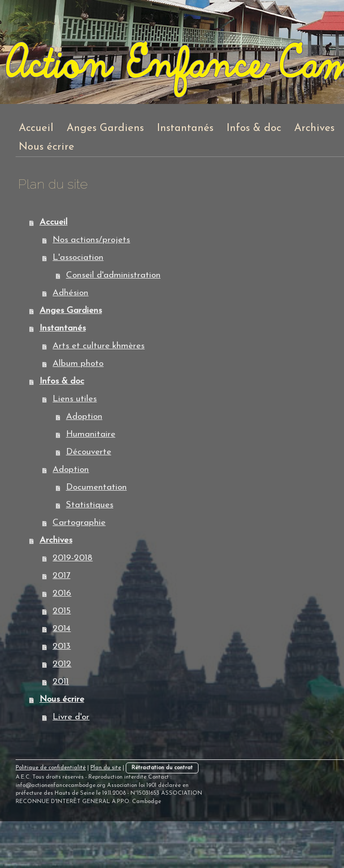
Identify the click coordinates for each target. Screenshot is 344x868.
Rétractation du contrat (162, 768)
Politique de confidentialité (51, 768)
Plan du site (106, 768)
